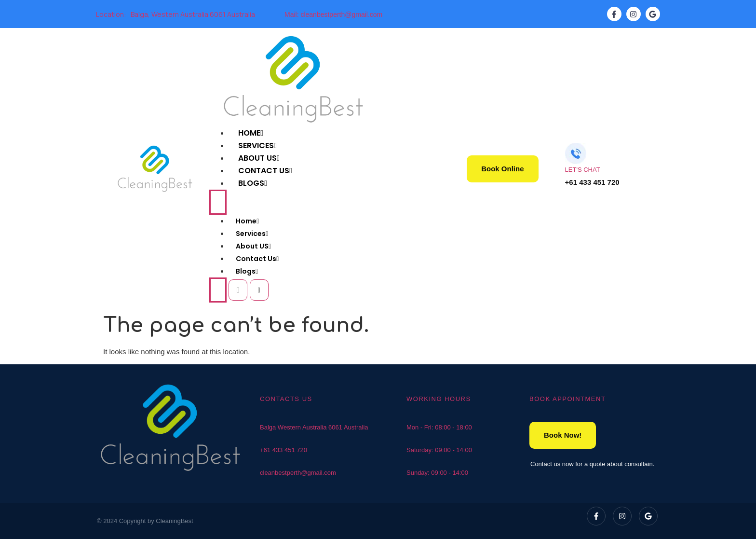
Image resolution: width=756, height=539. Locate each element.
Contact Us (257, 259)
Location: (111, 14)
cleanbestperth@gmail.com (298, 473)
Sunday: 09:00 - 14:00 (437, 473)
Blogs (253, 183)
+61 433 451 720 (283, 450)
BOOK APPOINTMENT (567, 399)
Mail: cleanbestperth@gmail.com (333, 14)
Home (247, 221)
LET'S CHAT (583, 170)
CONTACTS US (286, 399)
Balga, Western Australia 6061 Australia (193, 14)
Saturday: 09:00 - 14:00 (439, 450)
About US (253, 246)
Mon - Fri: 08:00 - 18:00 (439, 427)
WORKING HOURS (439, 399)
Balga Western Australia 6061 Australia (314, 427)
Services (252, 234)
